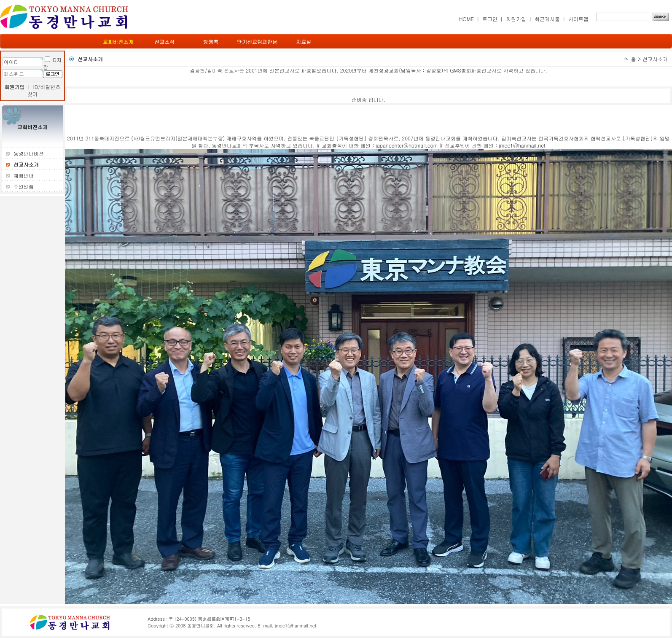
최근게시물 (547, 19)
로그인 (490, 19)
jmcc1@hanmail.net (296, 626)
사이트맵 (578, 19)
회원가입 (516, 19)
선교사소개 (655, 59)
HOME (466, 19)
